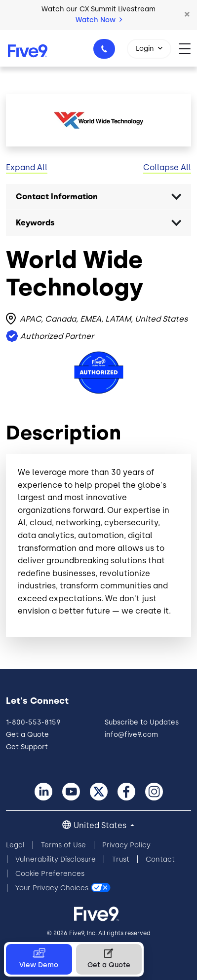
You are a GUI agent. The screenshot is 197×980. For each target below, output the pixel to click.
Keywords (35, 223)
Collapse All (167, 167)
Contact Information (57, 197)
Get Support (27, 747)
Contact (160, 859)
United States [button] (101, 825)
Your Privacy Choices (52, 888)
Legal (15, 845)
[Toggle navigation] (188, 48)
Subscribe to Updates (142, 722)
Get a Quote (27, 735)
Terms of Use (63, 845)
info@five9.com (131, 735)
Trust (121, 859)
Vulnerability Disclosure (56, 859)
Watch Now (99, 20)
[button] (187, 15)
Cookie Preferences (50, 874)
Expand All (27, 167)
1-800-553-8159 (106, 52)
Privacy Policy (126, 845)
